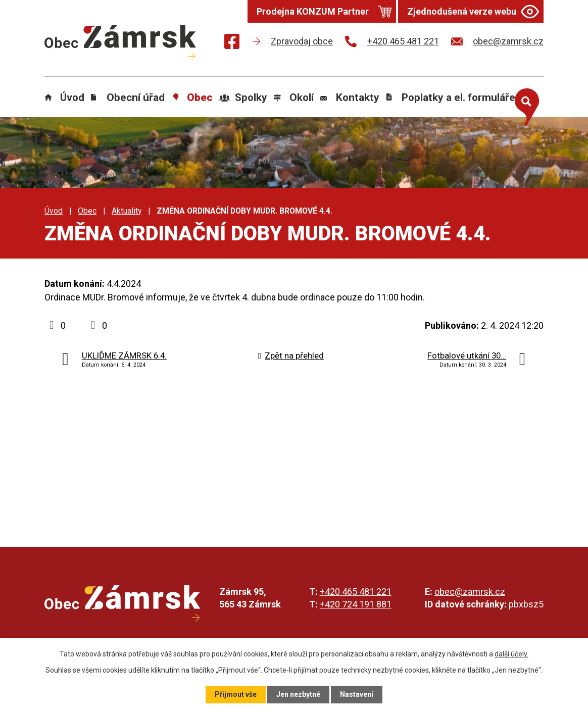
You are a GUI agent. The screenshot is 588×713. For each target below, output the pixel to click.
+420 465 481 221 (356, 592)
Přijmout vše (236, 694)
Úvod (72, 97)
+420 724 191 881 (356, 604)
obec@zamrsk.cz (470, 592)
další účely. (511, 654)
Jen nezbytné (298, 694)
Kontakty (358, 97)
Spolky (251, 97)
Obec (200, 97)
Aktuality (127, 211)
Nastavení (357, 694)
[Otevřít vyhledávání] (524, 105)
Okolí (302, 97)
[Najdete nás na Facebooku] (232, 43)
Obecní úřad (136, 97)
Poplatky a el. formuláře (458, 97)
